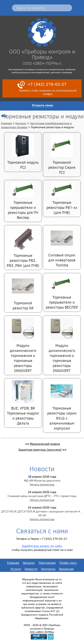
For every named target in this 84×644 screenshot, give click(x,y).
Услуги (16, 569)
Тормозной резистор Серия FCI (62, 165)
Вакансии (66, 569)
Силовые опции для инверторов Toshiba (62, 257)
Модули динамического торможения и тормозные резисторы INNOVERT (23, 355)
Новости (31, 569)
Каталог (21, 123)
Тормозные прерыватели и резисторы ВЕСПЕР (62, 300)
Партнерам (47, 563)
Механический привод (45, 444)
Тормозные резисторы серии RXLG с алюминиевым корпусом (62, 415)
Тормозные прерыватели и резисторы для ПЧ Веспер (23, 207)
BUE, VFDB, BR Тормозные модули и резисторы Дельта (23, 413)
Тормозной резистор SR (23, 303)
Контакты (48, 569)
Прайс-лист (68, 563)
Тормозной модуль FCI (23, 162)
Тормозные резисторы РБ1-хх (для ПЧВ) (62, 205)
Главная (6, 123)
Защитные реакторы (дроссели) (40, 450)
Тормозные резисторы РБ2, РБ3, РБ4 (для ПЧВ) (23, 258)
